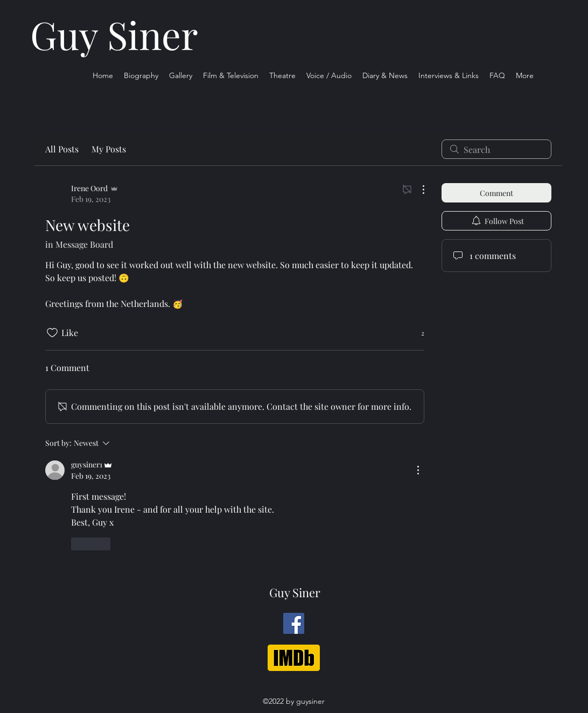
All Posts (62, 149)
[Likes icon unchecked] (52, 333)
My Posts (109, 149)
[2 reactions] (417, 333)
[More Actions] (418, 190)
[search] (496, 149)
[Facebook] (294, 623)
